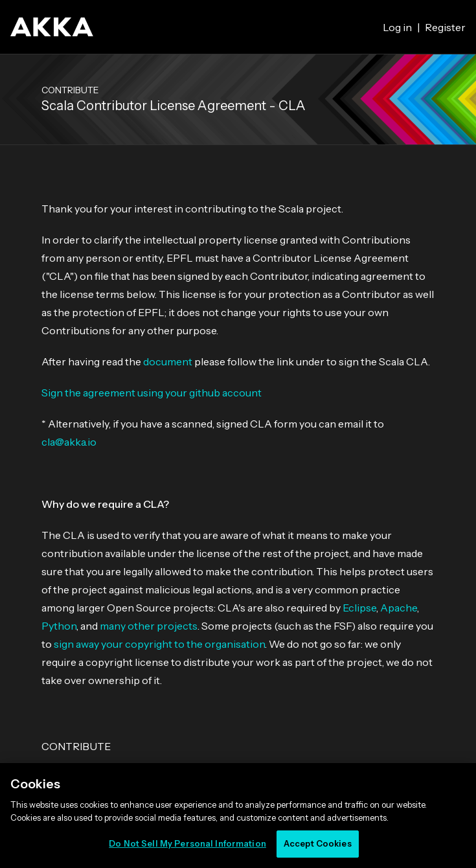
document (168, 361)
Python (59, 626)
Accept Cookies (318, 843)
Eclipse (359, 608)
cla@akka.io (69, 442)
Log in (397, 27)
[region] (238, 816)
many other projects (149, 626)
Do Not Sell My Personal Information (187, 843)
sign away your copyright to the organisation (159, 644)
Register (445, 27)
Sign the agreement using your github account (152, 393)
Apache (399, 608)
